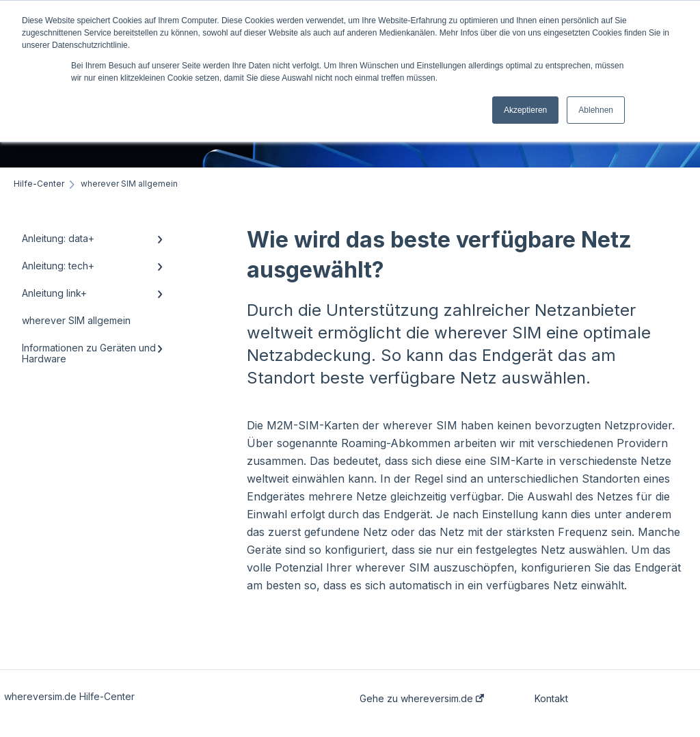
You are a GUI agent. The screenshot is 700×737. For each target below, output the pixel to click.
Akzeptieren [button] (525, 110)
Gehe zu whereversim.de (422, 699)
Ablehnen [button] (596, 110)
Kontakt (551, 699)
